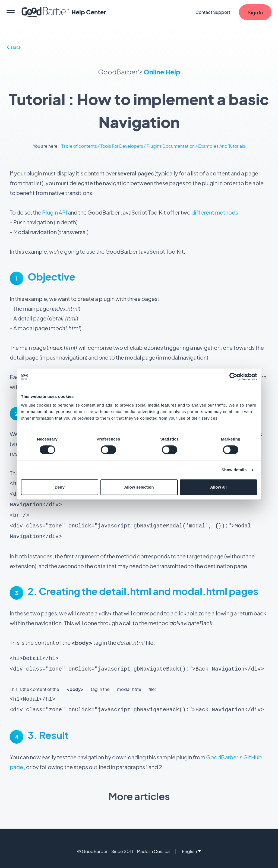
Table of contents (79, 146)
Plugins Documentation (171, 146)
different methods (215, 212)
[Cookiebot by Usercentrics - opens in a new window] (233, 377)
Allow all (218, 487)
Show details (234, 470)
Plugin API (55, 212)
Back (14, 47)
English (191, 846)
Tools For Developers (122, 146)
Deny (60, 487)
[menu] (11, 12)
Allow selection (139, 487)
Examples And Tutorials (222, 146)
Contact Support (213, 12)
